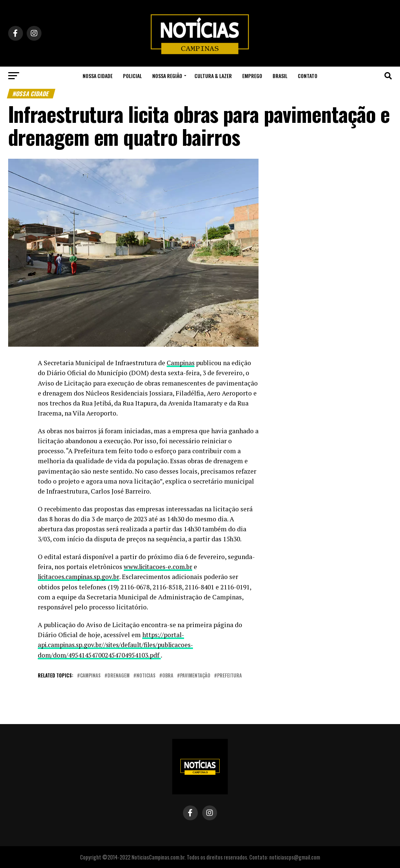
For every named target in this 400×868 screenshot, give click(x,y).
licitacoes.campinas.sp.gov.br (80, 577)
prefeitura (229, 675)
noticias (146, 675)
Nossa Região (167, 76)
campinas (90, 675)
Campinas (181, 363)
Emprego (252, 76)
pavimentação (195, 675)
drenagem (119, 675)
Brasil (280, 76)
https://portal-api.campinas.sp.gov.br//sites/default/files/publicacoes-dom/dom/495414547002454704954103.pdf (119, 645)
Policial (132, 76)
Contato (308, 76)
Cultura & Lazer (213, 76)
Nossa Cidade (98, 76)
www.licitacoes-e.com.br (160, 567)
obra (168, 675)
